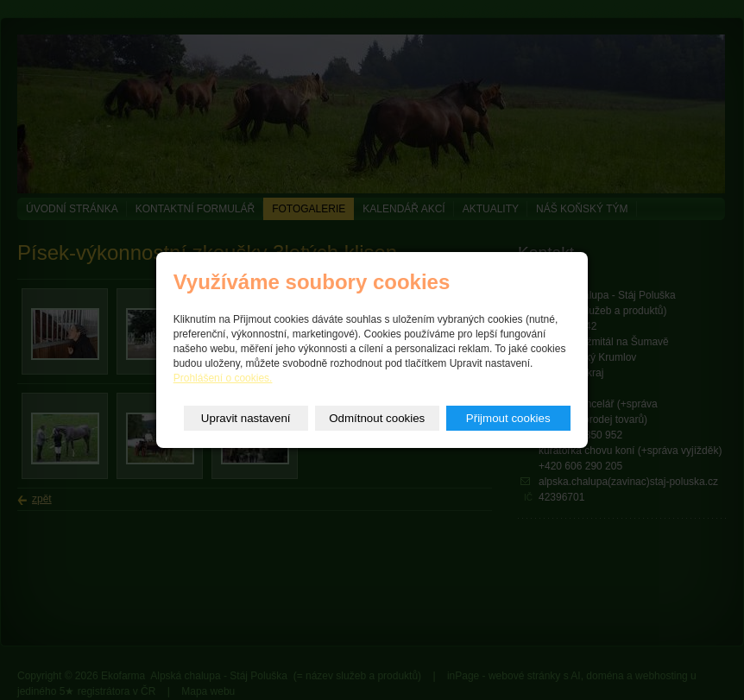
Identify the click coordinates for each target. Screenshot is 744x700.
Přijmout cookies (508, 418)
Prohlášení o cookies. (223, 378)
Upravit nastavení (246, 418)
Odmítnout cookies (377, 418)
